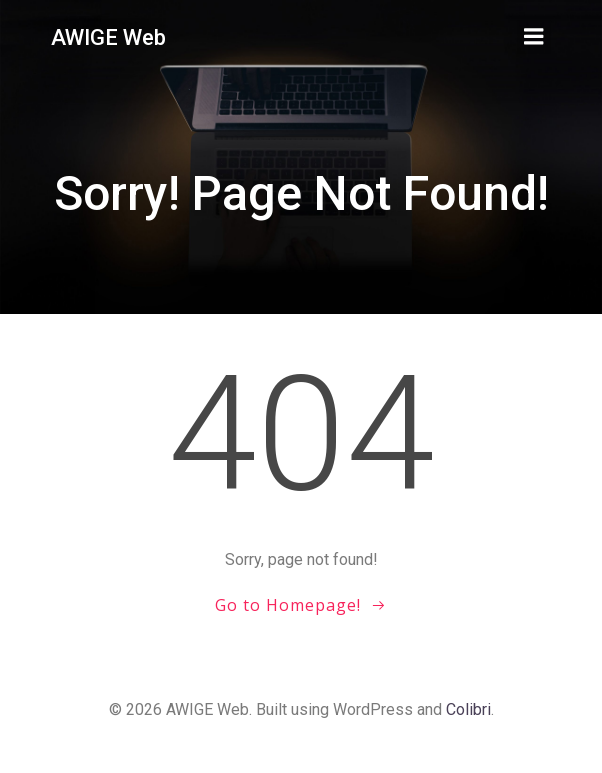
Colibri (468, 709)
